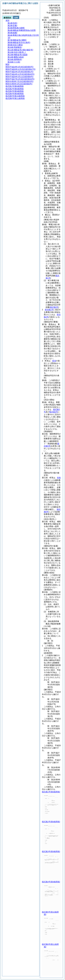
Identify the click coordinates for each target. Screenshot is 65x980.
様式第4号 (54, 412)
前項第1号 (49, 310)
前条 (59, 478)
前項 (54, 361)
